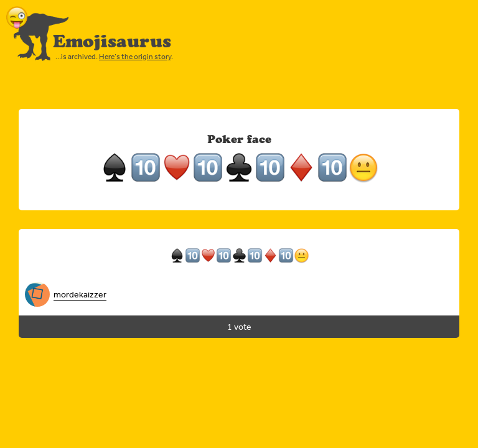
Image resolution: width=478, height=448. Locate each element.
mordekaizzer (80, 294)
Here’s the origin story (135, 57)
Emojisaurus (112, 41)
